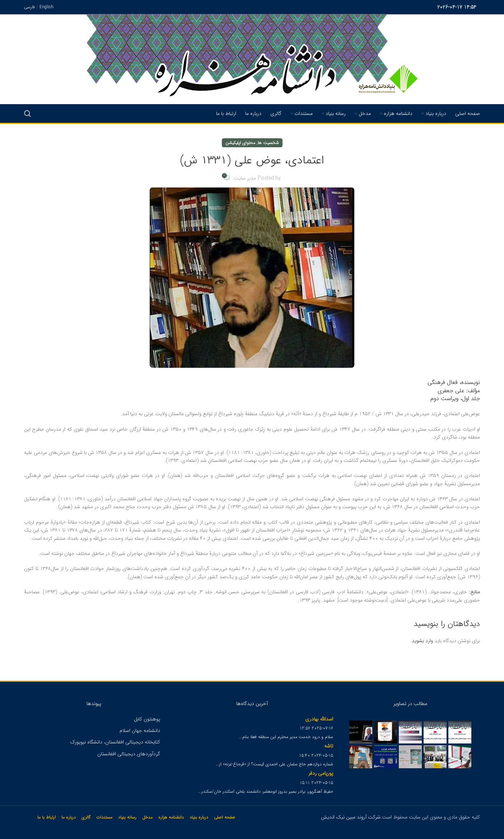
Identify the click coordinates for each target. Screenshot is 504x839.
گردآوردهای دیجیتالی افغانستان (129, 754)
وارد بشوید (422, 641)
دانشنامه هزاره (171, 817)
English (46, 7)
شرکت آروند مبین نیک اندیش (351, 817)
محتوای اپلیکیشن (240, 143)
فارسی (29, 7)
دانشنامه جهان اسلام (140, 731)
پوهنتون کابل (147, 719)
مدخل (147, 817)
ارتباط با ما (46, 817)
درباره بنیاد (199, 817)
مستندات (104, 817)
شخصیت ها (268, 143)
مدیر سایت (245, 178)
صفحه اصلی (225, 817)
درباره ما (69, 817)
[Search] (28, 113)
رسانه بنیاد (127, 817)
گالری (86, 817)
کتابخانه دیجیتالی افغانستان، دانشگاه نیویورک (115, 742)
